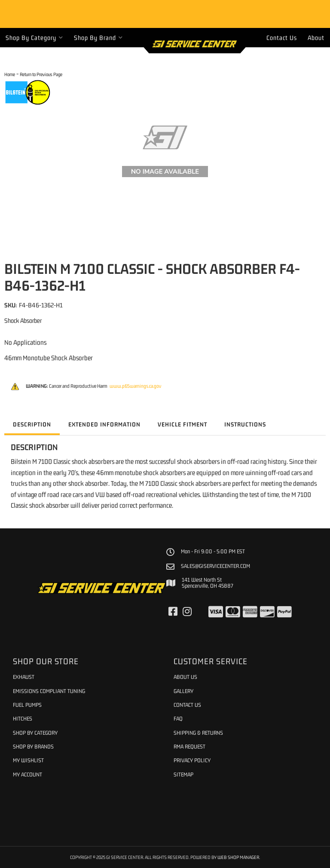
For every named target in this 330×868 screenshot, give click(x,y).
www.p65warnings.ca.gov (135, 386)
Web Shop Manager (238, 857)
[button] (34, 38)
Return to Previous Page (41, 74)
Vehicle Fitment (182, 424)
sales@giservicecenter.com (215, 566)
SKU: (11, 305)
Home (10, 74)
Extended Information (104, 424)
